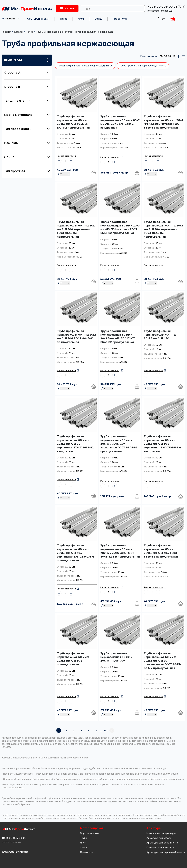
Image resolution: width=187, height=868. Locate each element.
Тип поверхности (27, 129)
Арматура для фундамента (162, 843)
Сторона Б (27, 87)
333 (106, 731)
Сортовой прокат (38, 19)
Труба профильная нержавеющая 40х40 (143, 66)
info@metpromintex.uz (160, 11)
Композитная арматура (160, 847)
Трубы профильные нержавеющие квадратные (85, 66)
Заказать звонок (11, 842)
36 (165, 56)
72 (174, 56)
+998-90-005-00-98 (162, 7)
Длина (27, 157)
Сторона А (27, 73)
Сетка (98, 19)
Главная (6, 32)
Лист (81, 19)
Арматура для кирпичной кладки (166, 852)
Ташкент (10, 19)
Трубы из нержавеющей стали (54, 32)
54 (170, 56)
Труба (64, 19)
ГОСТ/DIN (27, 143)
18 (161, 56)
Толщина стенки (27, 101)
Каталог (19, 32)
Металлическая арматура (161, 833)
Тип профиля (27, 171)
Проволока (120, 19)
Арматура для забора (159, 838)
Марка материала (27, 115)
